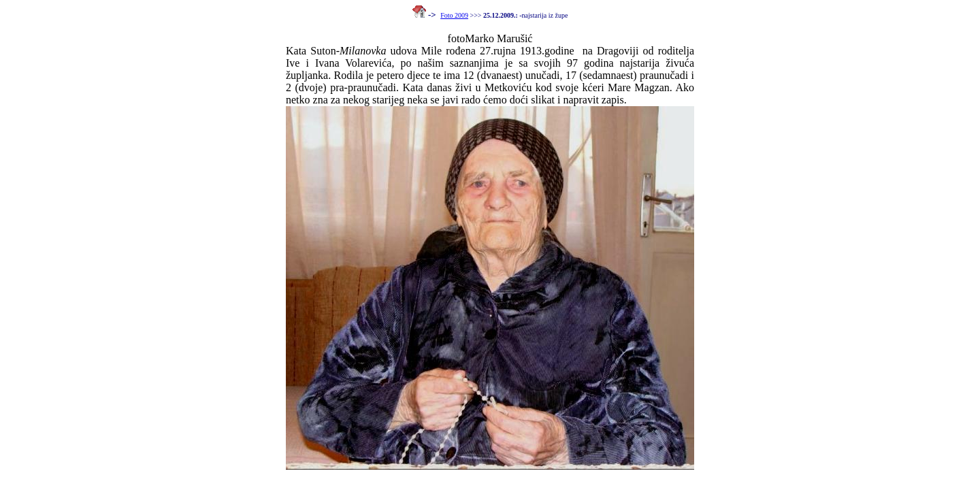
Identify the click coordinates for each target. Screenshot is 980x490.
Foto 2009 (454, 15)
